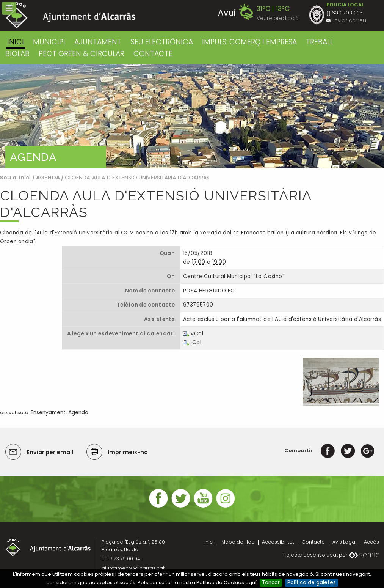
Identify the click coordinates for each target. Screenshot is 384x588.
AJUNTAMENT (98, 42)
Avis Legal (344, 542)
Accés (371, 542)
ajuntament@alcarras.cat (133, 568)
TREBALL (320, 42)
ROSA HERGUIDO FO (209, 291)
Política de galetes (312, 582)
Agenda (78, 413)
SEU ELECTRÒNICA (162, 42)
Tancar (271, 582)
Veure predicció (278, 18)
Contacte (313, 542)
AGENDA (48, 178)
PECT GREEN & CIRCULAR (82, 54)
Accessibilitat (278, 542)
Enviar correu (349, 21)
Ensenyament (48, 413)
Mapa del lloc (238, 542)
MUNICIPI (49, 42)
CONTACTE (153, 54)
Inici (16, 42)
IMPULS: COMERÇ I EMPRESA (249, 42)
